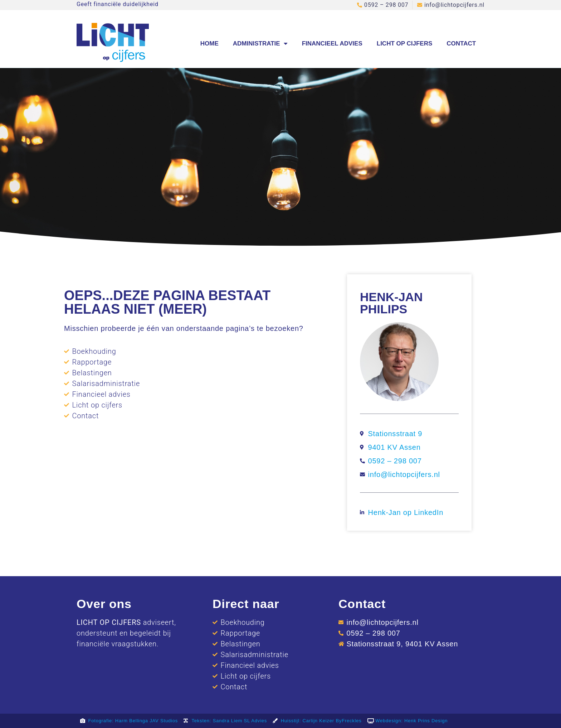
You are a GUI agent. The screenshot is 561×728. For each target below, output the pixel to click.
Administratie (260, 44)
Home (209, 44)
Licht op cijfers (405, 44)
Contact (461, 44)
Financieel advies (332, 44)
